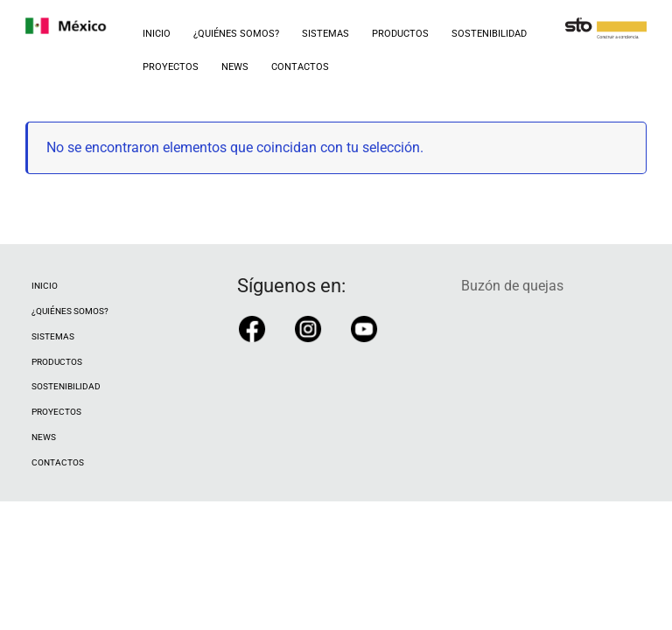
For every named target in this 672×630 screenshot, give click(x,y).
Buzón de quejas (512, 286)
